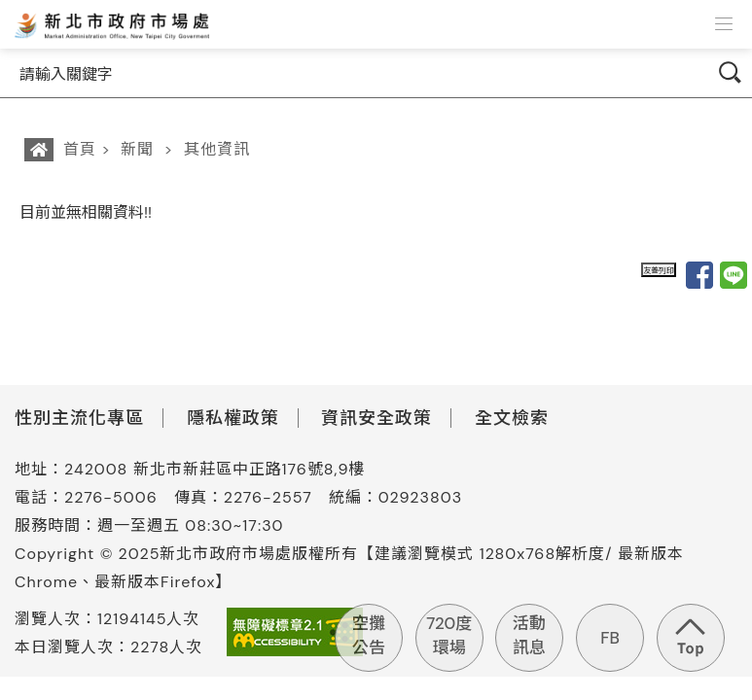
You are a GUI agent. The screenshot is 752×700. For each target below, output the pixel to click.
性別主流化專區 (79, 418)
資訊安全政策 (376, 418)
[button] (724, 24)
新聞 (137, 149)
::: (13, 212)
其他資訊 (217, 149)
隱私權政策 (233, 418)
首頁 (80, 149)
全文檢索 (512, 418)
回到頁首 (691, 638)
